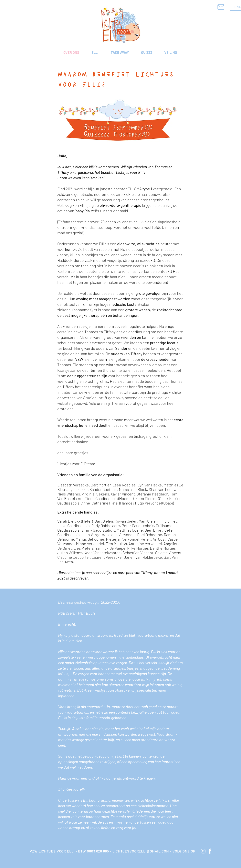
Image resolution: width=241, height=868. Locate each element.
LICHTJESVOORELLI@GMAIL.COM (141, 851)
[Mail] (221, 7)
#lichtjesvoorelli (71, 789)
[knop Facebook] (210, 851)
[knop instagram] (203, 851)
